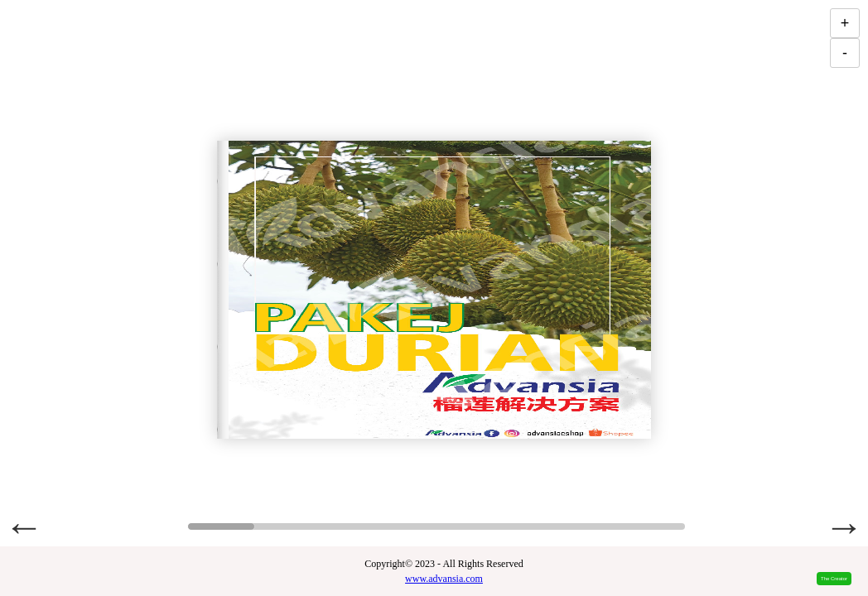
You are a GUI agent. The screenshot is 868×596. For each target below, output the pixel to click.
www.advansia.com (444, 579)
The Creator (834, 579)
